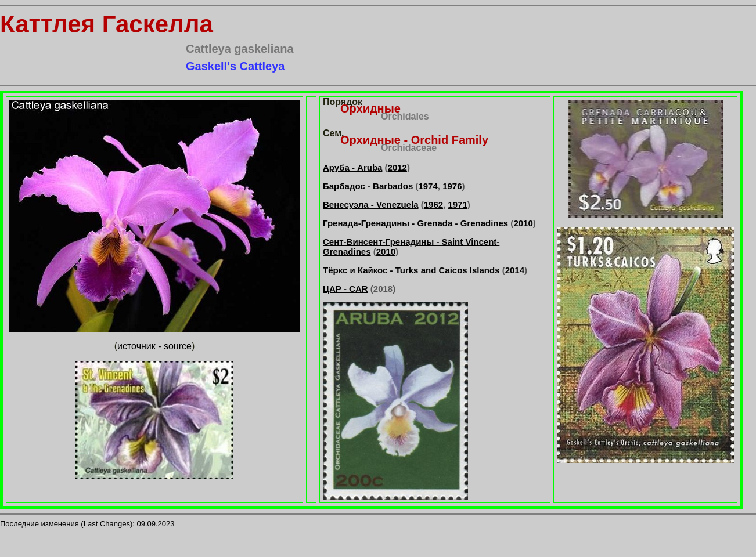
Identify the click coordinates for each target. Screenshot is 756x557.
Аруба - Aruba (352, 167)
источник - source (154, 346)
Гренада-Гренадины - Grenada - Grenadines (415, 223)
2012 (397, 167)
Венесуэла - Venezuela (371, 205)
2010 (523, 223)
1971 (457, 205)
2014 (515, 270)
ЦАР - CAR (345, 289)
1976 (452, 186)
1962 (433, 205)
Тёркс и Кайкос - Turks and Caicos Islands (411, 270)
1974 (428, 186)
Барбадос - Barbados (368, 186)
